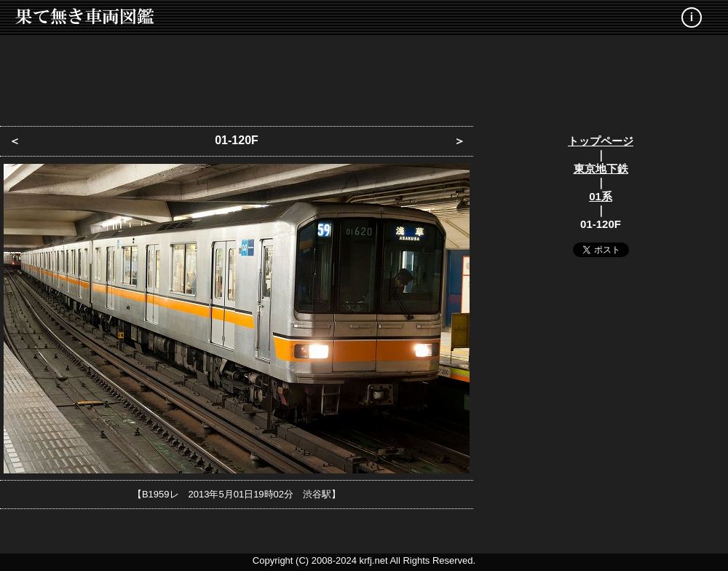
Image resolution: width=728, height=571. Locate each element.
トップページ (601, 141)
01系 (601, 196)
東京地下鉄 (601, 169)
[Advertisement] (364, 76)
